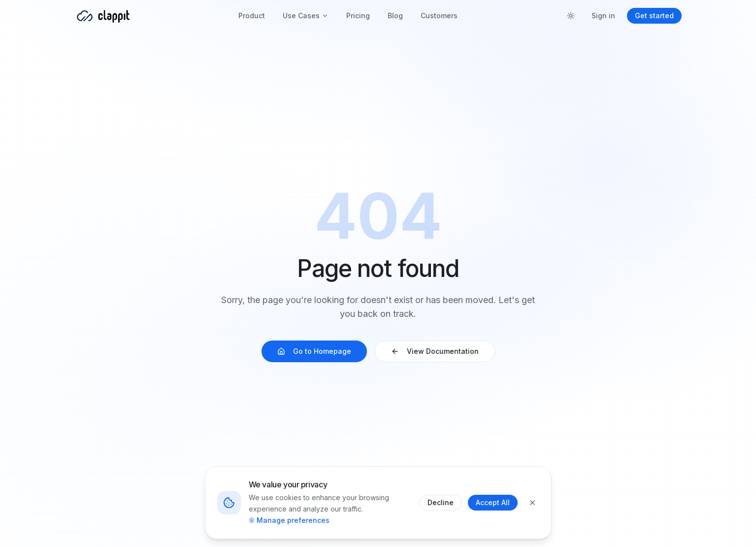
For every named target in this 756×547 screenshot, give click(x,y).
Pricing (358, 16)
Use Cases (306, 16)
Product (252, 16)
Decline (441, 502)
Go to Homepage (314, 351)
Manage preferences (289, 520)
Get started (654, 16)
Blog (395, 16)
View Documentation (435, 351)
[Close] (532, 503)
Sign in (603, 16)
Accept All (493, 502)
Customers (439, 16)
